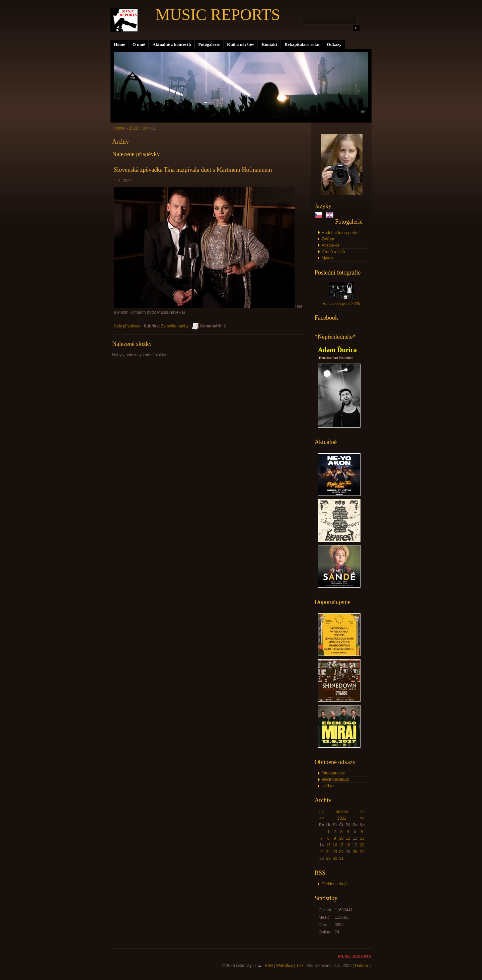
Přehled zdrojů (335, 884)
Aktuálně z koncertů (172, 44)
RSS (269, 966)
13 (362, 838)
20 (362, 845)
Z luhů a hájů (333, 252)
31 (341, 858)
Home (119, 44)
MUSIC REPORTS (218, 15)
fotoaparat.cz (333, 773)
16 (335, 845)
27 (362, 852)
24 (341, 852)
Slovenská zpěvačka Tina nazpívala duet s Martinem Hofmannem (193, 170)
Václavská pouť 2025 (342, 304)
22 (328, 852)
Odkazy (334, 44)
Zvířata (328, 239)
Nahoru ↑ (363, 966)
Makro (327, 258)
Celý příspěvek (127, 326)
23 (335, 852)
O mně (139, 44)
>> (362, 812)
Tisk (300, 966)
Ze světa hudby (175, 326)
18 (348, 845)
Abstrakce (331, 245)
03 (144, 128)
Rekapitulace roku (302, 44)
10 (341, 838)
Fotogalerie (209, 44)
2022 (342, 818)
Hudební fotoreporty (339, 233)
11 (348, 838)
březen (342, 812)
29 (328, 858)
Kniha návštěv (240, 44)
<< (322, 812)
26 (355, 852)
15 (328, 845)
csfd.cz (328, 786)
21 (322, 852)
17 (341, 845)
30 (335, 858)
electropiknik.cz (335, 779)
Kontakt (269, 44)
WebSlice (285, 966)
